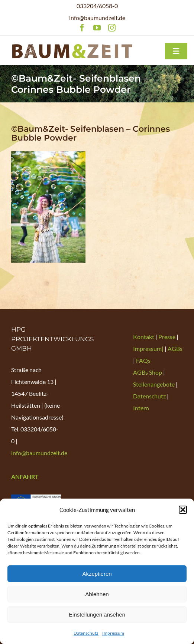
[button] (183, 510)
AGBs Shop (148, 372)
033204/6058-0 (97, 6)
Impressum (113, 633)
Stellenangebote (154, 384)
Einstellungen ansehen (97, 615)
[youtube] (97, 28)
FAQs (143, 360)
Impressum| (149, 349)
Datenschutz (86, 633)
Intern (141, 408)
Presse (167, 337)
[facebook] (82, 28)
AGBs (175, 349)
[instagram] (112, 28)
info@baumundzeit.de (97, 18)
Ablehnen (97, 594)
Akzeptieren (97, 574)
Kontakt (144, 337)
